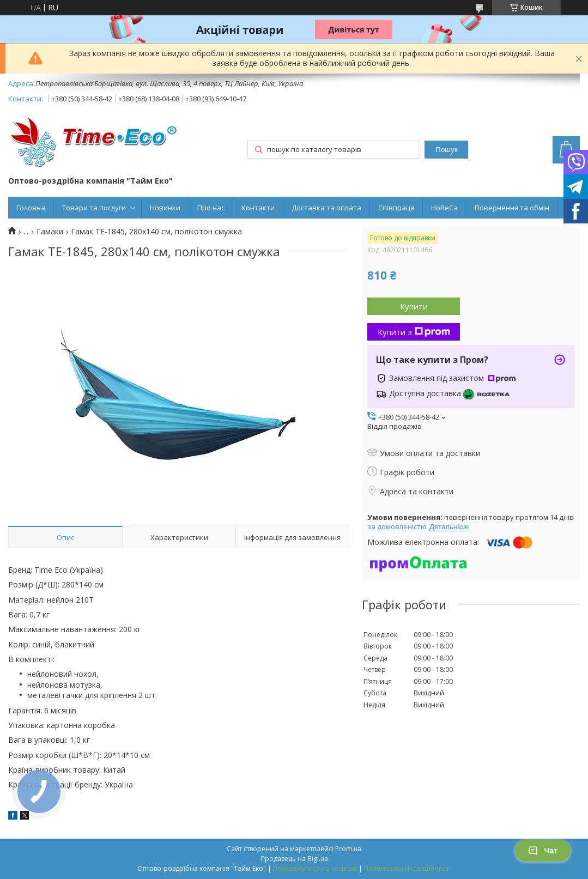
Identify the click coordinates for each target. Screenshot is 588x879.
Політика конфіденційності (407, 868)
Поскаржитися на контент (315, 868)
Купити (414, 306)
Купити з (414, 332)
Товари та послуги (94, 208)
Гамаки (50, 232)
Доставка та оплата (326, 208)
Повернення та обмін (512, 208)
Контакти (258, 208)
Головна (31, 208)
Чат (543, 851)
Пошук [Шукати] (446, 150)
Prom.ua (348, 849)
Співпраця (396, 208)
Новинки (165, 208)
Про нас (211, 208)
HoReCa (444, 208)
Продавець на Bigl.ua (294, 859)
